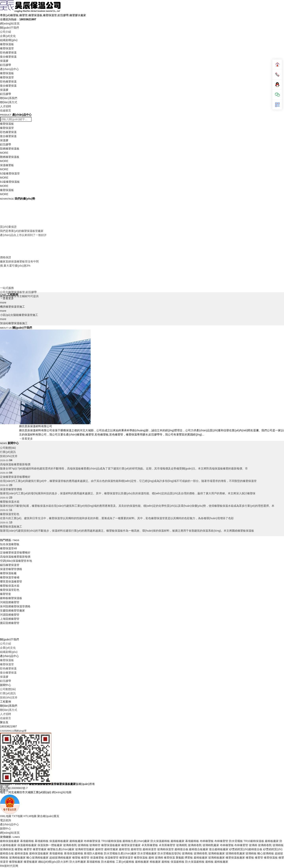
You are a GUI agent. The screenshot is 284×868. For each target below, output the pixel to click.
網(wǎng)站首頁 (10, 23)
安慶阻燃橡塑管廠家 (12, 611)
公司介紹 (6, 32)
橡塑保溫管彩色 (10, 590)
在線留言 (6, 110)
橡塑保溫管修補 (10, 577)
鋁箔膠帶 (6, 65)
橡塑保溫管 (7, 48)
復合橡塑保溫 (8, 57)
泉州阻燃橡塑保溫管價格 (15, 606)
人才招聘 (6, 106)
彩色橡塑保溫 (8, 52)
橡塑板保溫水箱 (10, 586)
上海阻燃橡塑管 (10, 619)
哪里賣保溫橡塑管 (11, 581)
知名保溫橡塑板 (10, 544)
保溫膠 (4, 61)
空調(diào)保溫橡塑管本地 (16, 561)
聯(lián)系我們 (9, 98)
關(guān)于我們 (9, 28)
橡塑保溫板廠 (8, 573)
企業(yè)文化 (8, 36)
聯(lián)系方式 (9, 102)
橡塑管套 (6, 594)
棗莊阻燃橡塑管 (10, 623)
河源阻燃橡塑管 (10, 615)
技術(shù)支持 (9, 802)
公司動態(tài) (8, 456)
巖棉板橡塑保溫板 (11, 598)
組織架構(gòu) (9, 40)
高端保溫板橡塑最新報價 (15, 557)
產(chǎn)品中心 (9, 69)
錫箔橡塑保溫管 (10, 565)
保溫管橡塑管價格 (11, 569)
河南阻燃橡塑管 (10, 602)
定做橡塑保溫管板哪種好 (15, 552)
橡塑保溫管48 (8, 548)
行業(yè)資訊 (8, 798)
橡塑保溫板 (7, 44)
